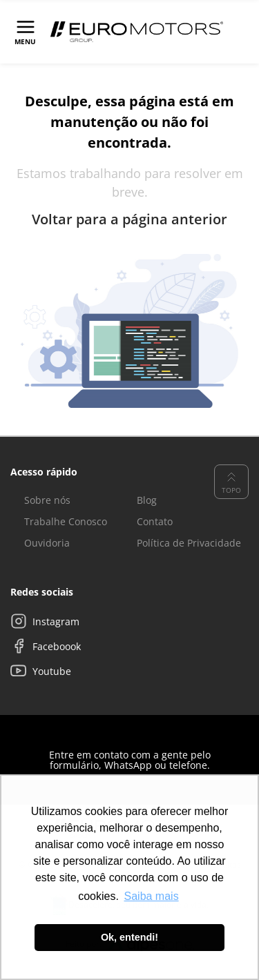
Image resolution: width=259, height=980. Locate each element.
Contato (155, 521)
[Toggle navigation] (25, 32)
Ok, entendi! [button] (129, 937)
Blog (147, 500)
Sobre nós (47, 500)
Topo (231, 482)
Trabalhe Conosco (66, 521)
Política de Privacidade (189, 543)
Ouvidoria (47, 543)
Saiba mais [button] (152, 896)
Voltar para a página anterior (129, 219)
